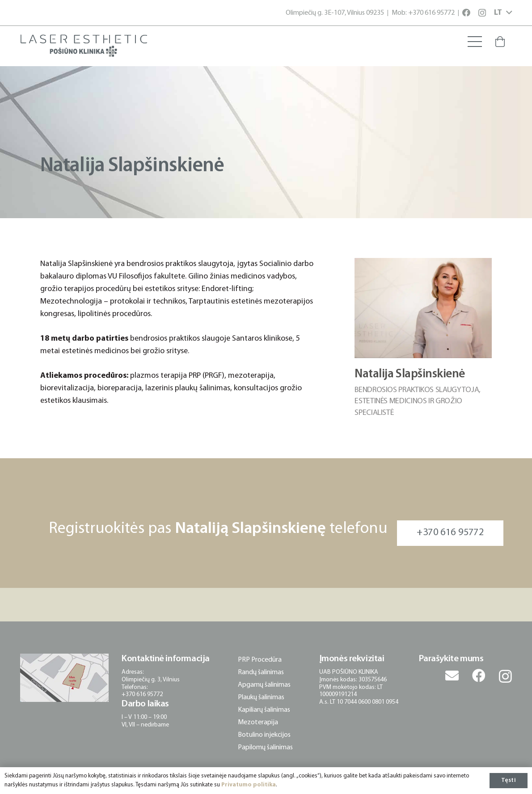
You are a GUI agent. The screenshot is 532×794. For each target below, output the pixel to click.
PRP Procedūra (260, 660)
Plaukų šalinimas (261, 697)
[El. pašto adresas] (452, 676)
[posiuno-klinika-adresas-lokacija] (64, 678)
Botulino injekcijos (264, 735)
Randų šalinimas (261, 672)
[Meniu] (475, 42)
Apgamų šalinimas (264, 685)
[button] (503, 13)
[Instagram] (482, 13)
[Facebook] (466, 13)
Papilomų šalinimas (265, 748)
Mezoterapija (258, 722)
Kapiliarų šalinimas (264, 710)
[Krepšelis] (500, 42)
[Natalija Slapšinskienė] (423, 264)
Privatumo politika (249, 785)
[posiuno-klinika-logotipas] (84, 46)
